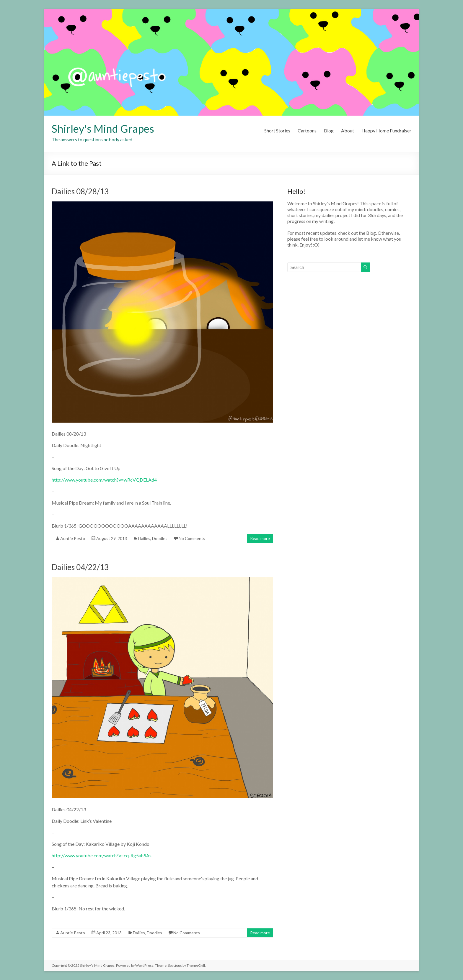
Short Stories (277, 130)
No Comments (192, 538)
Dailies (144, 538)
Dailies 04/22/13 (80, 567)
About (348, 130)
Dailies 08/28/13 (80, 191)
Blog (329, 130)
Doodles (160, 538)
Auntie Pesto (73, 538)
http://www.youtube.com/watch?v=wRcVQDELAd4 (104, 480)
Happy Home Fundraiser (386, 130)
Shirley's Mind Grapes (103, 129)
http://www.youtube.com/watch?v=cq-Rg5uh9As (102, 855)
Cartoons (307, 130)
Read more (260, 538)
